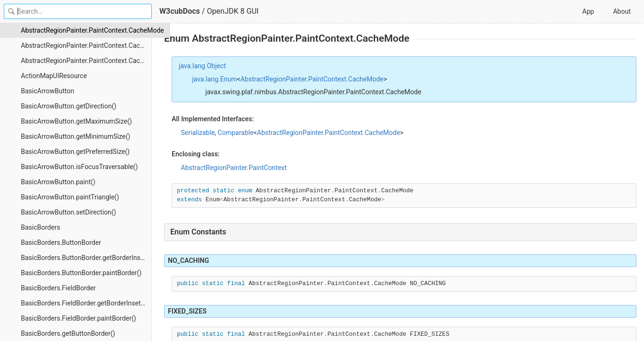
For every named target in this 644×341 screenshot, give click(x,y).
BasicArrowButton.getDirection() (69, 106)
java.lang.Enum (215, 79)
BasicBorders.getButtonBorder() (68, 333)
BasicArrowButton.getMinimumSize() (76, 136)
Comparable (236, 133)
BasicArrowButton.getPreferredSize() (75, 152)
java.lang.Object (202, 66)
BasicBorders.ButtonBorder (61, 242)
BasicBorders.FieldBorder (58, 288)
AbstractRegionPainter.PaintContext (234, 168)
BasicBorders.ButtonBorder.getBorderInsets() (86, 258)
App (588, 11)
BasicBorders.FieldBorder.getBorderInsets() (85, 303)
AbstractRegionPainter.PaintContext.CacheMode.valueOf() (86, 45)
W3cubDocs (180, 11)
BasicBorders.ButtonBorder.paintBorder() (81, 273)
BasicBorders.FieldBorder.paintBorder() (78, 318)
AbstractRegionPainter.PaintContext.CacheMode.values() (86, 61)
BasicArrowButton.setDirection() (69, 212)
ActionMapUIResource (54, 76)
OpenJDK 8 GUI (233, 11)
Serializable (198, 133)
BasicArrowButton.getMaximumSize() (76, 121)
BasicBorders (41, 227)
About (622, 11)
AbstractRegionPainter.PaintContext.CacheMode (86, 30)
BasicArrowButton (47, 91)
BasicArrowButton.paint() (58, 182)
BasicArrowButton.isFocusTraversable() (79, 167)
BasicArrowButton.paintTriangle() (70, 197)
